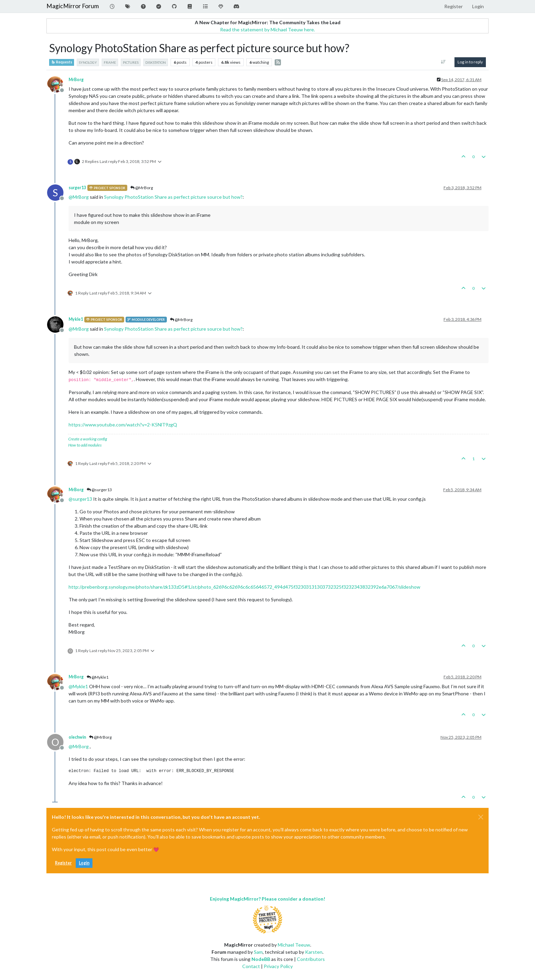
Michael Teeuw (294, 945)
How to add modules (85, 445)
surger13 (77, 188)
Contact (251, 966)
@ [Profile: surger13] (80, 499)
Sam (258, 952)
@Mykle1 (98, 677)
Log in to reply (470, 62)
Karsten (314, 952)
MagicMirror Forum (73, 6)
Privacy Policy (278, 966)
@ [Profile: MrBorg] (79, 197)
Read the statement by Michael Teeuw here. (267, 29)
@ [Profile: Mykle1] (78, 686)
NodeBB (261, 959)
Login (84, 863)
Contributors (311, 959)
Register (63, 863)
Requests (62, 62)
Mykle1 (76, 319)
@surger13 (99, 490)
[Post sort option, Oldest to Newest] (443, 62)
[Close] (481, 817)
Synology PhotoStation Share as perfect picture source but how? (173, 197)
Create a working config (88, 439)
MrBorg (76, 80)
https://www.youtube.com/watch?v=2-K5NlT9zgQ (123, 425)
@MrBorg (142, 188)
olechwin (77, 737)
